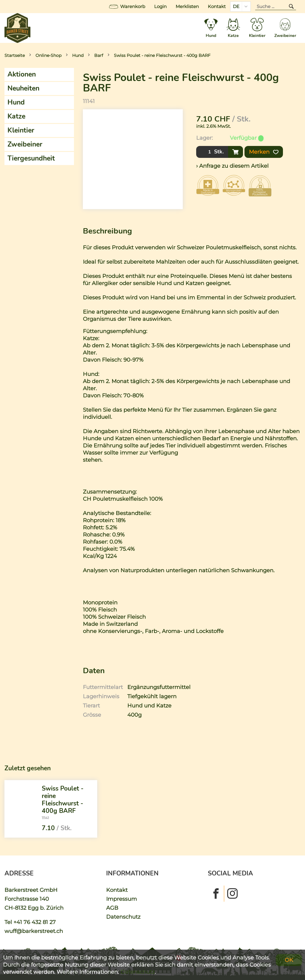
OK (289, 960)
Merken (264, 152)
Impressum (121, 899)
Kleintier (21, 130)
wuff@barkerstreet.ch (34, 931)
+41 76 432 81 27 (35, 922)
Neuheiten (23, 88)
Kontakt (217, 7)
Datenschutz (123, 917)
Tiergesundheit (31, 158)
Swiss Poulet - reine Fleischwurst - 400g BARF (162, 55)
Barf (99, 55)
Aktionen (22, 74)
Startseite (15, 55)
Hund (78, 55)
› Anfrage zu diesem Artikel (232, 166)
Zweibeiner (25, 144)
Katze (16, 116)
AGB (112, 908)
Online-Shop (48, 55)
